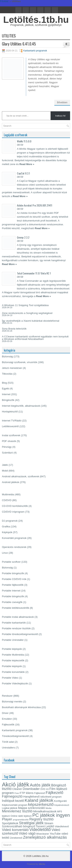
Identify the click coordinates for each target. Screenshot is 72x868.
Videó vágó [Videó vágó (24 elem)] (27, 833)
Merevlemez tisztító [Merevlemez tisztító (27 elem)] (17, 811)
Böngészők (8, 400)
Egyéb (5, 389)
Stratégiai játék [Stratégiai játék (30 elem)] (31, 823)
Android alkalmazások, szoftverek (21, 476)
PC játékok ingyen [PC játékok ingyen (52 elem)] (51, 815)
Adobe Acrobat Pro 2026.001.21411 (35, 205)
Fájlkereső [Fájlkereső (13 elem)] (40, 793)
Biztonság (7, 356)
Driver (5, 713)
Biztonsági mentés (12, 702)
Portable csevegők (12, 602)
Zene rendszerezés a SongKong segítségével (27, 313)
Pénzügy (7, 447)
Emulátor (7, 719)
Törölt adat (8, 742)
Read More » (27, 164)
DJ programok (10, 521)
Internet (6, 394)
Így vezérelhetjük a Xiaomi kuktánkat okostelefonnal (31, 321)
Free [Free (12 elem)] (17, 793)
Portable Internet (11, 591)
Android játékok (11, 482)
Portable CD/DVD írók (14, 579)
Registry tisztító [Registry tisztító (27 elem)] (41, 819)
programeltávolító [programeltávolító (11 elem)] (21, 820)
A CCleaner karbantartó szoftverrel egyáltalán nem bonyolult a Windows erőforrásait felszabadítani (35, 338)
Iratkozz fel (60, 116)
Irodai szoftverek (11, 435)
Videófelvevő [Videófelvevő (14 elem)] (62, 826)
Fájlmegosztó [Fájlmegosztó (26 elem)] (12, 796)
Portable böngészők (13, 573)
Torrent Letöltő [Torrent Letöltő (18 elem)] (45, 826)
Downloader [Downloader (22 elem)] (31, 789)
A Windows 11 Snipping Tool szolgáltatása (25, 305)
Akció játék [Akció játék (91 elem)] (16, 784)
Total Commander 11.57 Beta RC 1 (34, 273)
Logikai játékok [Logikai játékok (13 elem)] (10, 808)
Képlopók (7, 532)
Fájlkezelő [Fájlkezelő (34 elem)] (55, 793)
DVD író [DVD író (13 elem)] (45, 789)
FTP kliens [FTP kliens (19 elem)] (26, 793)
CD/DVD (7, 500)
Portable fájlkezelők (13, 585)
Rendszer (7, 696)
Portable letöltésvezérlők (16, 608)
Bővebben (62, 102)
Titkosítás (7, 374)
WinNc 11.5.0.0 (24, 141)
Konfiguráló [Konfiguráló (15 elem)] (60, 801)
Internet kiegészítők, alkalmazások (21, 406)
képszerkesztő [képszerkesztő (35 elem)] (41, 804)
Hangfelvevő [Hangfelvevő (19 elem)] (31, 797)
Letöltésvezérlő (10, 426)
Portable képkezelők (13, 660)
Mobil (5, 471)
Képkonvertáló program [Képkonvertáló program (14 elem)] (15, 805)
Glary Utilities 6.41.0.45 (19, 44)
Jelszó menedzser (12, 368)
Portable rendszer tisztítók (16, 628)
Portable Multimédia (13, 655)
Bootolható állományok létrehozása (21, 707)
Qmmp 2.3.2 (23, 237)
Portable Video (10, 678)
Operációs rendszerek (14, 547)
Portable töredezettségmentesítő (20, 634)
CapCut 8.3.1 (23, 173)
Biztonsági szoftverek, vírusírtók (20, 362)
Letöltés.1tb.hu (36, 20)
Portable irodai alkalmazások (18, 617)
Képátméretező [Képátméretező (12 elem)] (62, 805)
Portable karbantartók (14, 623)
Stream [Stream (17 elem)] (49, 823)
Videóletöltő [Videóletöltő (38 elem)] (40, 830)
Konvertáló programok (14, 538)
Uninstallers (8, 748)
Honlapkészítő (10, 412)
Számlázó (7, 453)
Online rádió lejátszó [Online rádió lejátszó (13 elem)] (21, 816)
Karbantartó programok (35, 51)
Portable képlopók (12, 649)
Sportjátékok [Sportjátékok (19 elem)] (10, 823)
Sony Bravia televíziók (14, 329)
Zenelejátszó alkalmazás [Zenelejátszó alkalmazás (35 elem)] (45, 837)
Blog (4, 383)
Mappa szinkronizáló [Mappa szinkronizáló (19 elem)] (31, 808)
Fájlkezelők (8, 725)
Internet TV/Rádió (12, 421)
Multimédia (8, 494)
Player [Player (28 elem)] (7, 819)
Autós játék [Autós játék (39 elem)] (40, 785)
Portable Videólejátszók (15, 683)
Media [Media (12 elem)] (48, 808)
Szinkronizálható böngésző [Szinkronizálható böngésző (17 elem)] (19, 826)
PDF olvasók (9, 441)
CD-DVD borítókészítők (15, 506)
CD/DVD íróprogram (13, 512)
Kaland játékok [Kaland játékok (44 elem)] (39, 800)
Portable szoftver (11, 562)
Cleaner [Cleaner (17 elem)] (17, 789)
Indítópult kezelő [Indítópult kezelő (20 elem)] (13, 801)
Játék (5, 465)
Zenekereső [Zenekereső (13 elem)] (16, 838)
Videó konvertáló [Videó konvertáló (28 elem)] (15, 830)
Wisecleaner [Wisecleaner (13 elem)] (43, 834)
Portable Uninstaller (13, 640)
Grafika (6, 526)
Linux (5, 553)
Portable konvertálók (13, 672)
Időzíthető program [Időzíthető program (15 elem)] (51, 797)
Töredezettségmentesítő (15, 736)
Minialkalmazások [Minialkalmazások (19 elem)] (45, 811)
